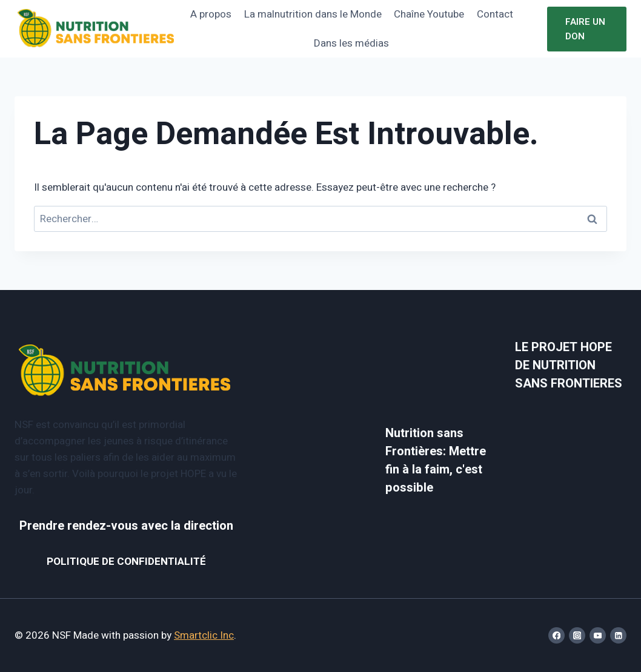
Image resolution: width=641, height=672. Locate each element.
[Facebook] (556, 635)
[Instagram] (577, 635)
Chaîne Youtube (429, 14)
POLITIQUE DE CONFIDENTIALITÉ (126, 562)
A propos (211, 14)
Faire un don (585, 29)
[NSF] (96, 29)
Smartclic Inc (204, 635)
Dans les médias (351, 43)
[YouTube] (598, 635)
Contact (495, 14)
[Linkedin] (618, 635)
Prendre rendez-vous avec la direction (126, 526)
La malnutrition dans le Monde (313, 14)
